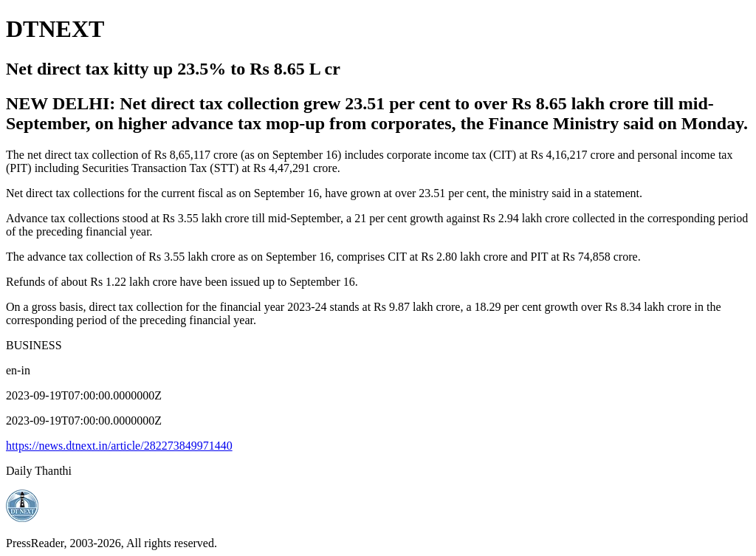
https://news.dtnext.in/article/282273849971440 (119, 446)
